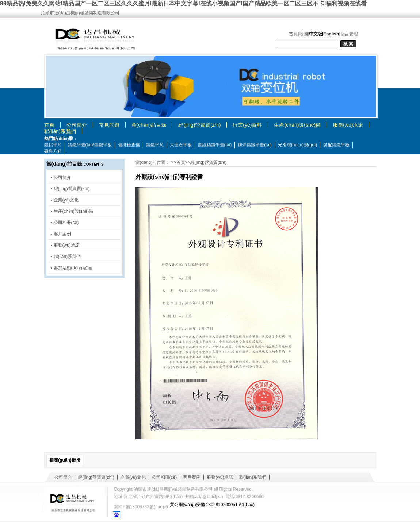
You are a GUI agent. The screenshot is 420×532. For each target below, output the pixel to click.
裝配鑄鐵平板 (336, 145)
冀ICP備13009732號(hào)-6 (141, 507)
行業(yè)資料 (247, 125)
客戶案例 (62, 234)
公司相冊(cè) (66, 223)
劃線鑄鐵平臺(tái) (215, 145)
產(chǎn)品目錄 (149, 125)
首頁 (293, 34)
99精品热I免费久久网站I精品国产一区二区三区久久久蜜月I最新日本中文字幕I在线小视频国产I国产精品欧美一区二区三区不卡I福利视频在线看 (183, 3)
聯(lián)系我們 (60, 131)
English (331, 34)
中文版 (316, 34)
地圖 (303, 34)
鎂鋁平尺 (53, 145)
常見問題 (109, 125)
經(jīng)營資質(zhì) (199, 125)
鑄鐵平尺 (155, 145)
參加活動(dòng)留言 (73, 268)
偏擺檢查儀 (129, 145)
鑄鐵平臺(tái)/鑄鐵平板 (90, 145)
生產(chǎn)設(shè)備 (297, 125)
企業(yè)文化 (66, 200)
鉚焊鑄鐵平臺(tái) (255, 145)
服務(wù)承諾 (348, 125)
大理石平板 (181, 145)
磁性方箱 (53, 151)
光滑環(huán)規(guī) (297, 145)
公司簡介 (77, 125)
